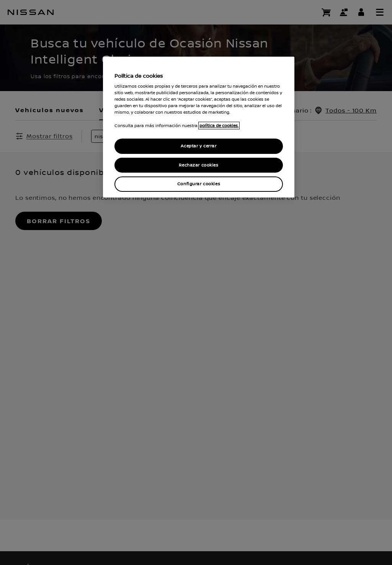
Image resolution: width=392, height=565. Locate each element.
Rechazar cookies (198, 165)
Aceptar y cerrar (198, 146)
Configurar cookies (199, 184)
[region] (199, 127)
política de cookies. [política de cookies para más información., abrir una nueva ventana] (219, 126)
